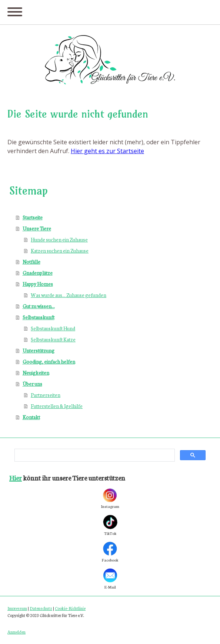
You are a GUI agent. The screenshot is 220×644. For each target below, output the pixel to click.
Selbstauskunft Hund (53, 328)
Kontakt (31, 417)
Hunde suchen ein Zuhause (59, 240)
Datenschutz (41, 608)
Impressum (17, 608)
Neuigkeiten (36, 373)
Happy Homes (38, 284)
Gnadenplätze (38, 273)
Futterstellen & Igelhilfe (57, 406)
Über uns (32, 384)
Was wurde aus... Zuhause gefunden (69, 295)
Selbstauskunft (39, 317)
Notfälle (31, 262)
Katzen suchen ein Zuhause (60, 251)
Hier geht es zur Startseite (107, 151)
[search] (94, 455)
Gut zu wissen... (39, 306)
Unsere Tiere (37, 228)
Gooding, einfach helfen (49, 362)
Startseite (33, 217)
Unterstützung (39, 350)
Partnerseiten (46, 395)
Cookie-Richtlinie (70, 608)
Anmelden (16, 632)
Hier (16, 478)
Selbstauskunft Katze (53, 339)
